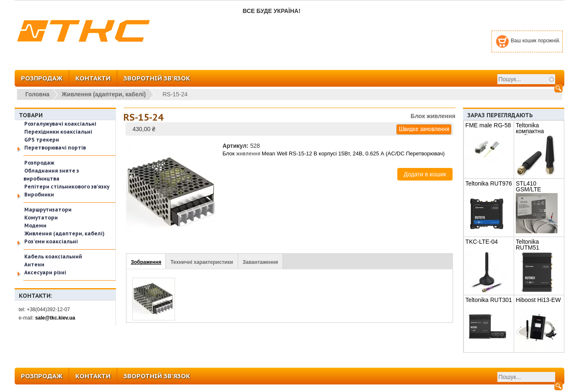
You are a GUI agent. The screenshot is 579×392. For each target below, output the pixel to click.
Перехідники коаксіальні (58, 132)
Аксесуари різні (45, 272)
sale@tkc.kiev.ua (55, 318)
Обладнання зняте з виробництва (51, 175)
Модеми (35, 226)
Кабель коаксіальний (53, 257)
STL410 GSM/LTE (528, 186)
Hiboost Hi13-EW (538, 300)
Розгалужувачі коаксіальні (60, 124)
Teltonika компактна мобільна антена (539, 131)
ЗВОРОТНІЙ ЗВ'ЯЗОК (157, 78)
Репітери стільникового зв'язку (67, 187)
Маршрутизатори (48, 210)
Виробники (39, 195)
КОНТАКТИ (93, 78)
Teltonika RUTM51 (528, 245)
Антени (34, 264)
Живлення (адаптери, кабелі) (104, 94)
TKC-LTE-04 (482, 242)
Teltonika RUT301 (489, 300)
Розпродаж (39, 163)
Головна (38, 94)
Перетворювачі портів (55, 148)
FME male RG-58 (488, 125)
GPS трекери (42, 140)
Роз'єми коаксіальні (51, 241)
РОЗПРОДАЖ (42, 78)
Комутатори (41, 218)
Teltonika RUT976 (489, 183)
